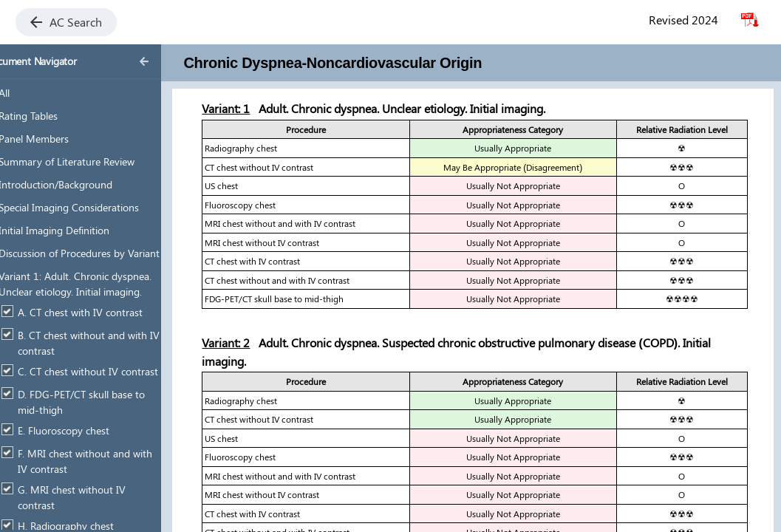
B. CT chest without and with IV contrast (112, 343)
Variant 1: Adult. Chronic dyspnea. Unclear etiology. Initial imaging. (99, 284)
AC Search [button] (66, 22)
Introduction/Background (79, 184)
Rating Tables (52, 116)
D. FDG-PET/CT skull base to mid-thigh (105, 402)
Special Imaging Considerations (92, 207)
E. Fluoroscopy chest (87, 430)
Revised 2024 (683, 20)
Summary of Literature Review (90, 161)
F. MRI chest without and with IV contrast (109, 461)
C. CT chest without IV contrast (112, 371)
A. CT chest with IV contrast (104, 312)
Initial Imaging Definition (78, 230)
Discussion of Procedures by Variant (103, 253)
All (28, 93)
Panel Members (57, 139)
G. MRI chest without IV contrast (95, 498)
